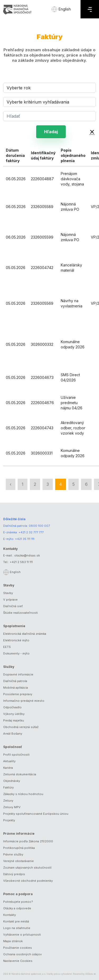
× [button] (92, 131)
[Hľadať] (49, 116)
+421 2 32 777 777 (31, 532)
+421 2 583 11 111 (21, 562)
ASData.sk (91, 974)
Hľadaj (51, 132)
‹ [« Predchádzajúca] (11, 484)
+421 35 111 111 (25, 539)
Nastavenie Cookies (18, 961)
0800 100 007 (39, 526)
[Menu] (90, 9)
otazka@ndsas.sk (27, 555)
